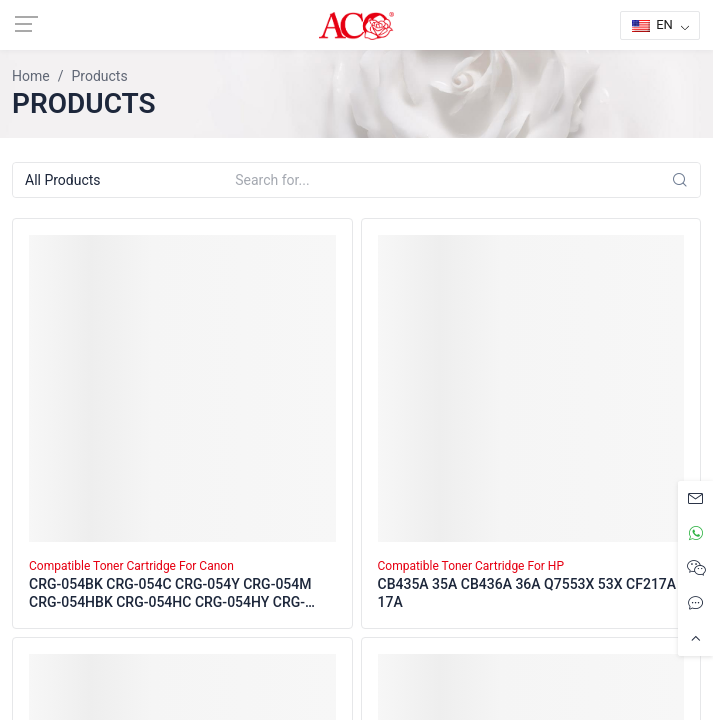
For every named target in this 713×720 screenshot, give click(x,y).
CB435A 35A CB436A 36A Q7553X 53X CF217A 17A (527, 593)
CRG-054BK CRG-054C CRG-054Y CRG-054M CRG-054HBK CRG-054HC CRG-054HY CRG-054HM (170, 594)
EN (652, 24)
